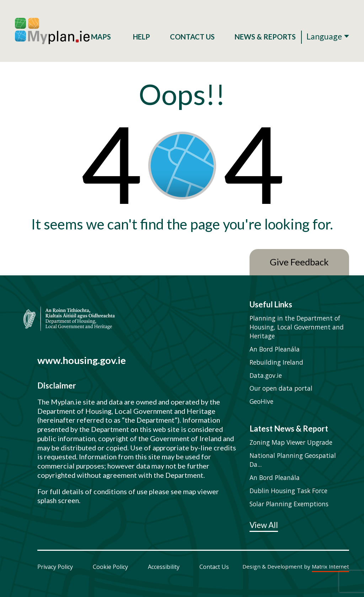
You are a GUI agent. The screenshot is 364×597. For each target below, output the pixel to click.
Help (141, 37)
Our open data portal (281, 388)
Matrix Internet (330, 567)
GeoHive (261, 401)
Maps (102, 37)
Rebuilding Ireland (276, 362)
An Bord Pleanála (275, 349)
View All (264, 525)
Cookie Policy (110, 567)
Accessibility (164, 567)
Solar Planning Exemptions (289, 504)
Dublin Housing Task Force (288, 491)
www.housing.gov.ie (82, 360)
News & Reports (265, 37)
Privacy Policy (55, 567)
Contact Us (192, 37)
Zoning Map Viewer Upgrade (291, 442)
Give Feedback (299, 262)
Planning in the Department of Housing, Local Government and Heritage (297, 327)
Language (324, 36)
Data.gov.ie (266, 375)
